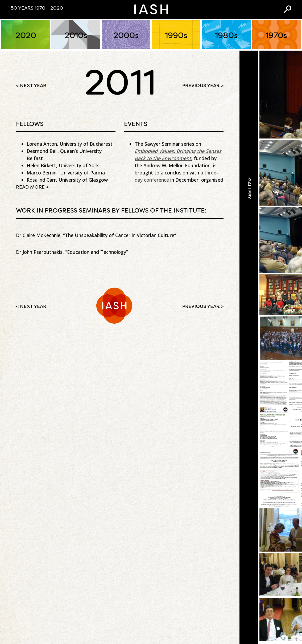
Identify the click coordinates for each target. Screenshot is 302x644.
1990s (176, 36)
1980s (226, 36)
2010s (76, 36)
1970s (276, 36)
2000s (126, 36)
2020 (26, 36)
